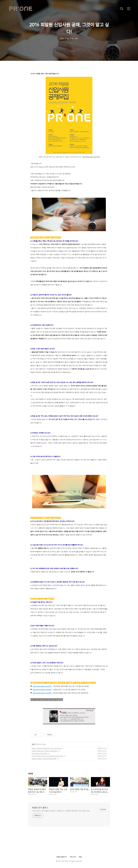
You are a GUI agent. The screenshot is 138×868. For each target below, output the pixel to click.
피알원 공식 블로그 (40, 808)
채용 (80, 857)
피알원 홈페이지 (62, 857)
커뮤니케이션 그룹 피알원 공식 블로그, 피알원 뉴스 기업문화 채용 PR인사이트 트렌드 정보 (61, 811)
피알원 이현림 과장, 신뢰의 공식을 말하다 (45, 751)
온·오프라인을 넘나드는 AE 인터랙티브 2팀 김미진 (48, 756)
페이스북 (73, 857)
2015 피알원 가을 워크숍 (39, 754)
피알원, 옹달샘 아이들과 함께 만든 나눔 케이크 (46, 748)
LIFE (33, 744)
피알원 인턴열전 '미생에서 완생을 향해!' (44, 759)
